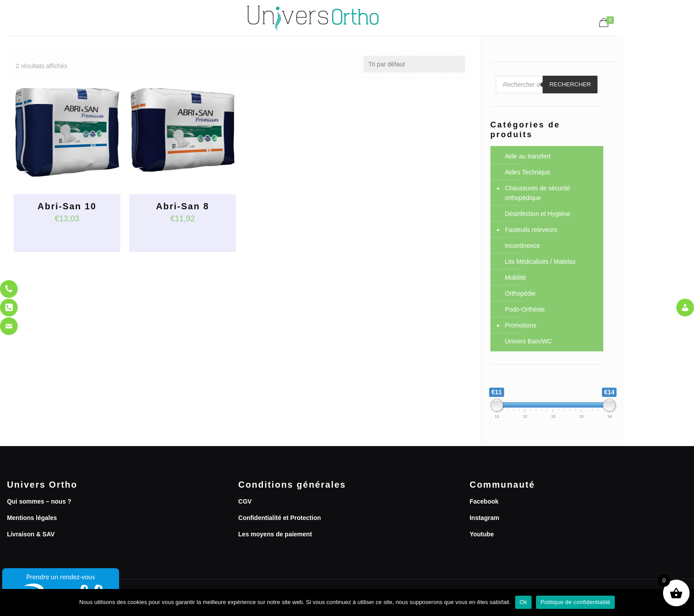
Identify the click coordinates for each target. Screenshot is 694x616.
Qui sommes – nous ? (39, 501)
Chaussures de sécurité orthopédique (538, 193)
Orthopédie (520, 293)
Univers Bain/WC (529, 341)
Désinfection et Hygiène (538, 214)
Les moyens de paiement (275, 534)
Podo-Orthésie (525, 309)
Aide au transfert (528, 156)
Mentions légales (32, 518)
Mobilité (516, 277)
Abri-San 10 (67, 206)
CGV (245, 501)
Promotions (521, 325)
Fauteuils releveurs (531, 230)
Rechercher (570, 84)
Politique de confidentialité (575, 602)
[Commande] (414, 64)
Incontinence (522, 246)
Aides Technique (528, 172)
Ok (523, 602)
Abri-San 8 (183, 206)
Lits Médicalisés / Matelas (540, 262)
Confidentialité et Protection (280, 518)
